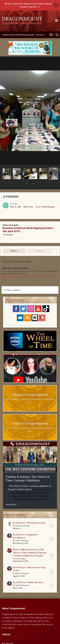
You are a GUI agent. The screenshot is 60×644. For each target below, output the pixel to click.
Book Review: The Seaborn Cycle (29, 516)
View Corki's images (45, 200)
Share (14, 244)
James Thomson (22, 533)
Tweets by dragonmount (14, 632)
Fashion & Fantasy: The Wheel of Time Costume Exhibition (28, 472)
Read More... (12, 497)
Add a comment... (12, 283)
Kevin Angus (20, 552)
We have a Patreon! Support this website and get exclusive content (28, 5)
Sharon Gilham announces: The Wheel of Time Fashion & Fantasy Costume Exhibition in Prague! (30, 545)
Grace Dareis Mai (23, 519)
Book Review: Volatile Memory (28, 575)
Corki (15, 197)
